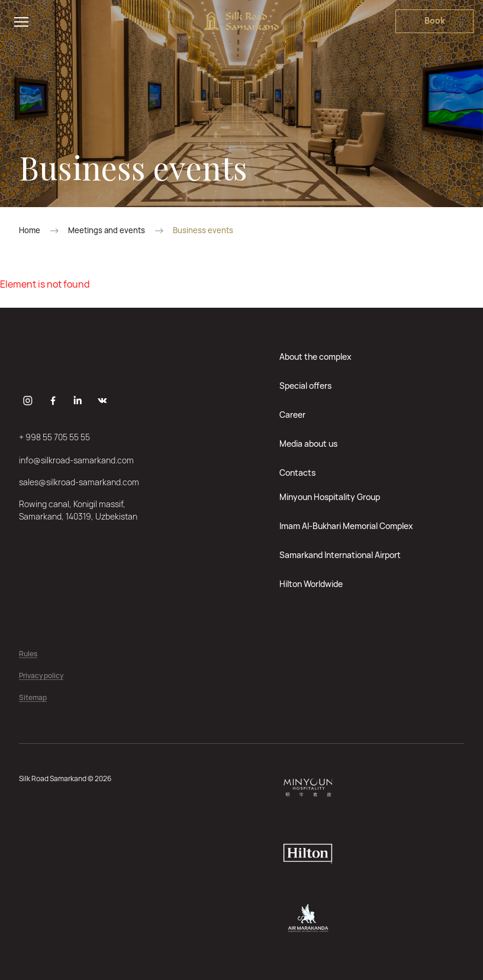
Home (30, 231)
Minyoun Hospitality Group (330, 497)
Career (292, 415)
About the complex (315, 357)
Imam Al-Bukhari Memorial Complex (346, 526)
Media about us (308, 444)
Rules (28, 654)
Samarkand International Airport (340, 555)
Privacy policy (41, 676)
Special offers (305, 386)
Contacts (297, 473)
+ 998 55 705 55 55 (54, 437)
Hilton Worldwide (311, 584)
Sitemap (33, 698)
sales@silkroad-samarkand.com (79, 482)
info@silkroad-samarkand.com (76, 460)
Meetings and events (107, 231)
